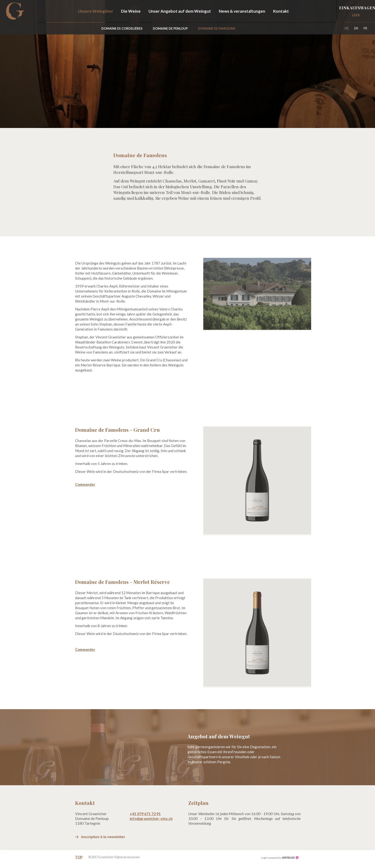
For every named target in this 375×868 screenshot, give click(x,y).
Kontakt (281, 11)
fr (365, 28)
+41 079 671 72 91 (145, 814)
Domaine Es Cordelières (122, 28)
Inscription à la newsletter (103, 837)
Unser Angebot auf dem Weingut (180, 11)
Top (79, 857)
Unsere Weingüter (96, 11)
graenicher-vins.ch (15, 11)
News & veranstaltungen (242, 11)
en (356, 28)
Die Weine (131, 11)
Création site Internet (283, 858)
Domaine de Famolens (217, 28)
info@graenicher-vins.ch (151, 818)
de (347, 28)
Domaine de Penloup (170, 28)
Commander (85, 484)
